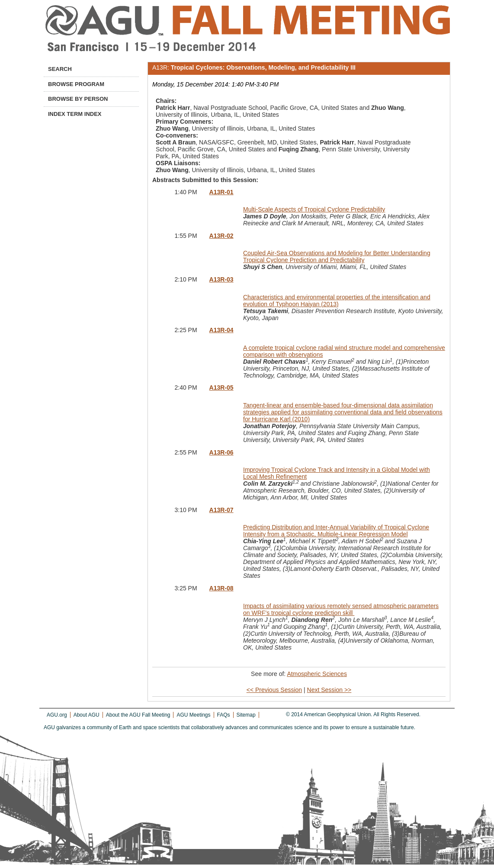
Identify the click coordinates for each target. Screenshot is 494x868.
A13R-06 (221, 452)
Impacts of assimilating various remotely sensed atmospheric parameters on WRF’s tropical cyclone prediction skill (341, 609)
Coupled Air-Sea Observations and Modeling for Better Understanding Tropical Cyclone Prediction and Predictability (337, 256)
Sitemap (246, 715)
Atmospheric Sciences (317, 674)
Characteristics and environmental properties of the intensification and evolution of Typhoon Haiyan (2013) (337, 301)
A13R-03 (221, 279)
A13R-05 (221, 388)
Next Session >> (329, 690)
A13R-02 (221, 236)
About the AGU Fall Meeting (138, 715)
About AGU (87, 715)
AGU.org (57, 715)
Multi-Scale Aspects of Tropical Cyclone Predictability (314, 209)
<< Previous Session (274, 690)
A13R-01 (221, 192)
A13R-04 (221, 330)
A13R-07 (221, 510)
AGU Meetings (193, 715)
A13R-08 (221, 588)
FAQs (224, 715)
